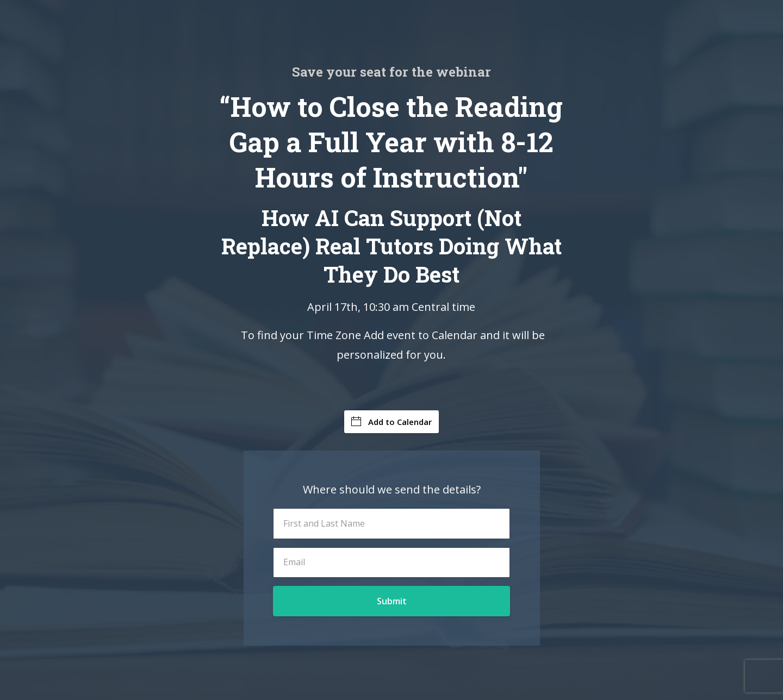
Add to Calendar (391, 422)
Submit (392, 601)
